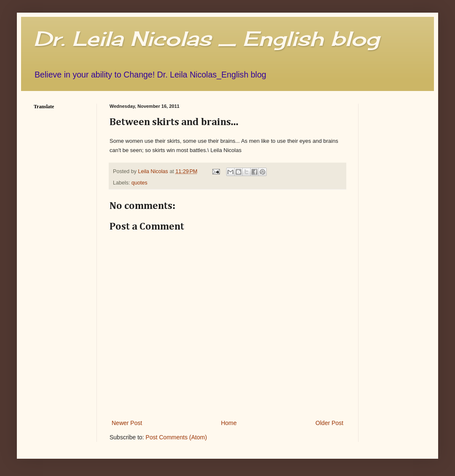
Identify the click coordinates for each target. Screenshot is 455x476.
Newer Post (127, 423)
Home (229, 423)
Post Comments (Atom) (176, 437)
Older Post (329, 423)
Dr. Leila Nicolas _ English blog (206, 39)
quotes (139, 183)
